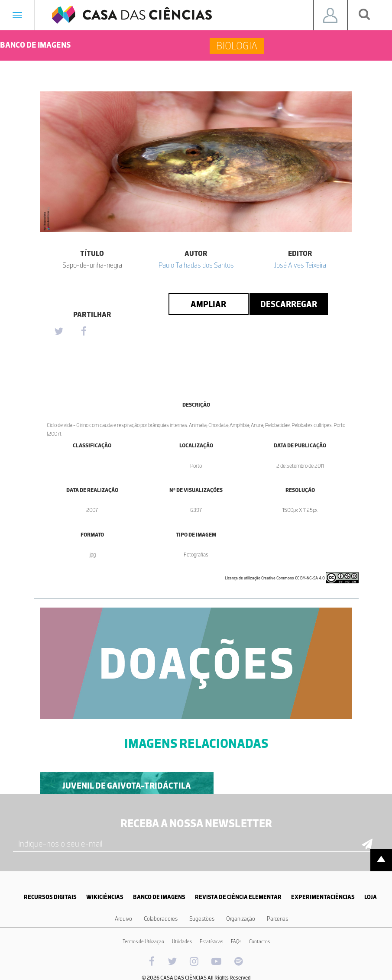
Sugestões (202, 919)
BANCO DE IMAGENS (159, 897)
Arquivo (123, 919)
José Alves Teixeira (300, 265)
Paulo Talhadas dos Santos (196, 265)
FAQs (236, 941)
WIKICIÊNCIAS (105, 897)
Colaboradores (161, 919)
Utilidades (182, 941)
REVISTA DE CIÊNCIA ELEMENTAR (238, 897)
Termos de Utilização (143, 941)
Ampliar (208, 304)
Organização (241, 919)
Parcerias (277, 919)
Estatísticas (211, 941)
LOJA (371, 897)
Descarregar (289, 304)
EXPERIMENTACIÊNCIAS (323, 897)
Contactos (259, 941)
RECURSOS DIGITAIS (50, 897)
